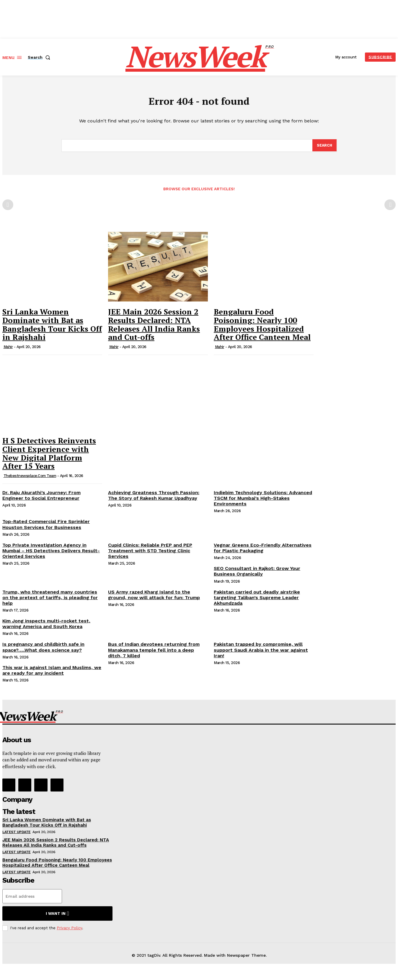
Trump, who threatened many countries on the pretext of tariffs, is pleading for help (50, 600)
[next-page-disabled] (390, 208)
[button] (40, 57)
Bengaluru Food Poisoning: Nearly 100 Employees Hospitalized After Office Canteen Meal (262, 327)
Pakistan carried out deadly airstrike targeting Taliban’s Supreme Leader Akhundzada (257, 600)
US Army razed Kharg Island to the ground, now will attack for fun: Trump (154, 597)
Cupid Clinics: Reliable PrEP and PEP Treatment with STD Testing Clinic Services (150, 553)
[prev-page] (8, 208)
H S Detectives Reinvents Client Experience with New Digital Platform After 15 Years (49, 456)
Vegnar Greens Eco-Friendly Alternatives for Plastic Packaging (263, 550)
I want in (57, 916)
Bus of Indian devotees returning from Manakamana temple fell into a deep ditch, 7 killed (154, 653)
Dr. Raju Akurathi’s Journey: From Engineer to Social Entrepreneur (41, 498)
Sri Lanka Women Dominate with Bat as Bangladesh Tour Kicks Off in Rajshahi (52, 327)
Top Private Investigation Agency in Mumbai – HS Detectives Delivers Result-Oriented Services (51, 553)
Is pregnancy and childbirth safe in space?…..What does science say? (43, 650)
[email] (32, 899)
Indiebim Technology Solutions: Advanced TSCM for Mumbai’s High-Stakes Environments (263, 501)
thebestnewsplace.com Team (30, 478)
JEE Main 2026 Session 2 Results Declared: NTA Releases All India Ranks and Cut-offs (154, 327)
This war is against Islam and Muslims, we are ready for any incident (52, 673)
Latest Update (17, 835)
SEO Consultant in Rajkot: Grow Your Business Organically (257, 574)
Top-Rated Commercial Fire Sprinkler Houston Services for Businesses (46, 527)
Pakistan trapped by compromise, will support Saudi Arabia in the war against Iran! (261, 653)
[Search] (324, 148)
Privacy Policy (69, 931)
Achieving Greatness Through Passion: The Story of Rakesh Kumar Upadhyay (154, 498)
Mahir (8, 350)
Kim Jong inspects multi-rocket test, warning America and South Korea (46, 627)
